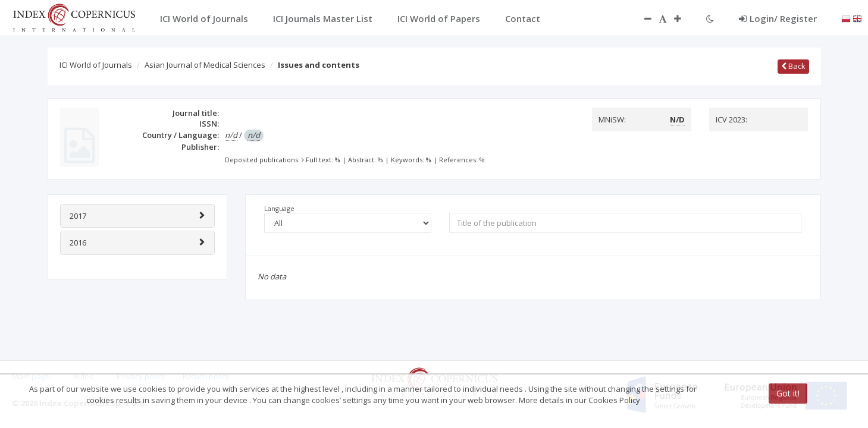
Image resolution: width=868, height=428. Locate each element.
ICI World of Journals (96, 65)
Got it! (788, 393)
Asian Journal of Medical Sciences (205, 65)
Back (793, 66)
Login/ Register (778, 18)
